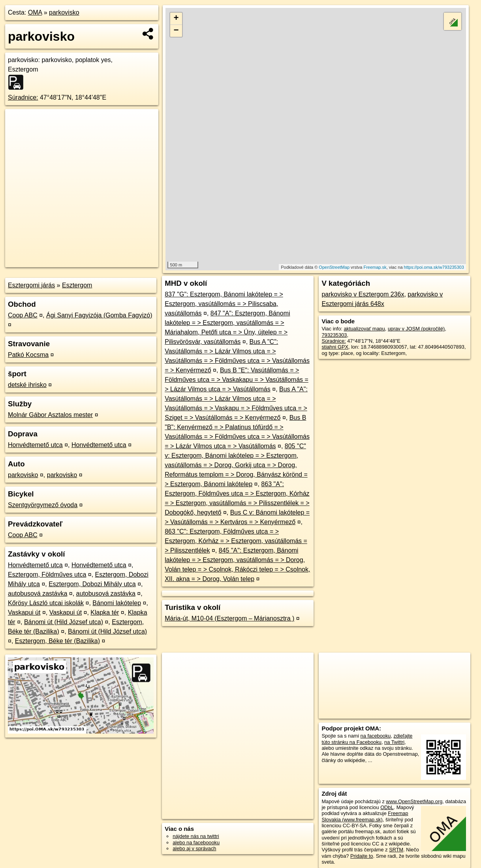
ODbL (387, 807)
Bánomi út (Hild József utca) (64, 622)
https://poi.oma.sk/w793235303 (434, 267)
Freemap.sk (375, 267)
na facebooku (376, 736)
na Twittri (394, 742)
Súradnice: (23, 97)
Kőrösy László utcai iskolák (46, 603)
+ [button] (176, 19)
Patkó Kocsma (28, 355)
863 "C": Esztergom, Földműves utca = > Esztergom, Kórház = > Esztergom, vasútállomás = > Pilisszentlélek (236, 541)
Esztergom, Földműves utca (47, 575)
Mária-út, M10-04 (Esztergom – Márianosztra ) (229, 618)
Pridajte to (362, 856)
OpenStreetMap (334, 267)
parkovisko (64, 12)
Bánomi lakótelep (117, 603)
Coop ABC (23, 315)
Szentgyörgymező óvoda (43, 505)
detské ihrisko (27, 385)
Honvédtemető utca (35, 445)
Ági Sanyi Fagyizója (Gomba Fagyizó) (99, 315)
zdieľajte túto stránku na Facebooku (367, 739)
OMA (35, 12)
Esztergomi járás (31, 285)
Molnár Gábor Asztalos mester (50, 415)
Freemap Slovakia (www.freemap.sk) (365, 816)
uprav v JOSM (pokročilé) (416, 329)
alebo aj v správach (194, 848)
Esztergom (77, 285)
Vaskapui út (24, 612)
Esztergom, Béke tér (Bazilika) (57, 641)
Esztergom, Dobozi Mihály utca (92, 584)
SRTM (396, 850)
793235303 (334, 335)
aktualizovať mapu (364, 329)
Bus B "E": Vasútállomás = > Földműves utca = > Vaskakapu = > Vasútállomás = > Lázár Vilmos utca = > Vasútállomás (237, 380)
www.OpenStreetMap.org (414, 801)
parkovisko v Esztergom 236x (363, 294)
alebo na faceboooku (196, 843)
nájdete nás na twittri (196, 836)
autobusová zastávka (38, 593)
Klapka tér (105, 612)
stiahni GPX (335, 347)
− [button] (176, 31)
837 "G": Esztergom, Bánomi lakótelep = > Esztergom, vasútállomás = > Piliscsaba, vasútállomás (224, 304)
